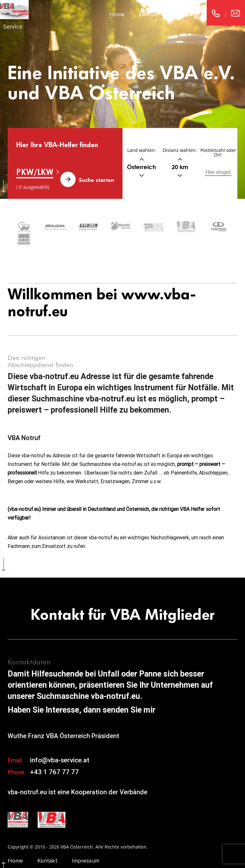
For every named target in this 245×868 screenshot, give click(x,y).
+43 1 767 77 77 (54, 759)
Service (13, 26)
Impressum (187, 14)
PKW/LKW (35, 172)
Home (117, 14)
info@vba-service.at (60, 747)
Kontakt (149, 14)
